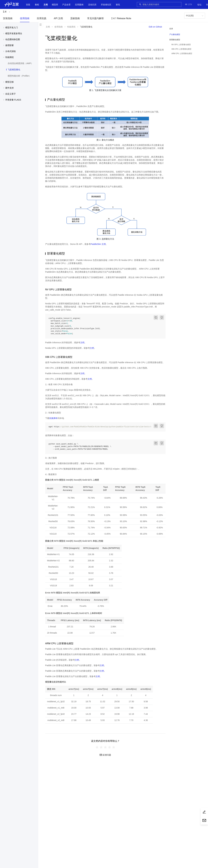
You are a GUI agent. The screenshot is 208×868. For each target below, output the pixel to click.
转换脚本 (53, 418)
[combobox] (161, 4)
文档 (46, 5)
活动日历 (92, 5)
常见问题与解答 (96, 18)
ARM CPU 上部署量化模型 (182, 54)
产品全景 (66, 5)
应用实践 (42, 18)
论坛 (199, 5)
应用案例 (79, 5)
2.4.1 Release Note (121, 18)
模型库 (55, 5)
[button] (46, 5)
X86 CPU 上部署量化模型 (181, 49)
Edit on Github (155, 27)
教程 (37, 5)
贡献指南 (75, 18)
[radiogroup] (105, 747)
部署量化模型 (175, 40)
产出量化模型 (175, 34)
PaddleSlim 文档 (98, 244)
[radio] (97, 747)
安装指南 (8, 18)
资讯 (118, 5)
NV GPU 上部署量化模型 (181, 45)
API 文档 (58, 18)
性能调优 (71, 27)
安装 (28, 5)
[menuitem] (199, 5)
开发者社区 (106, 5)
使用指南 (25, 18)
